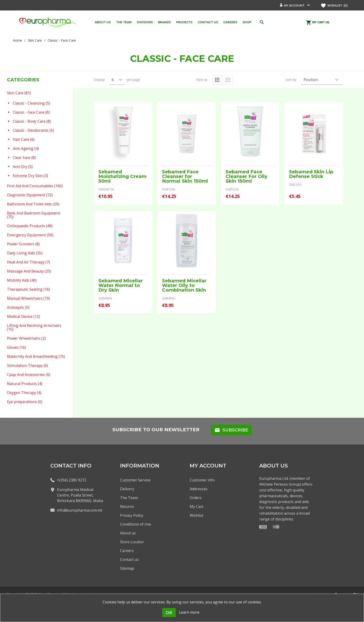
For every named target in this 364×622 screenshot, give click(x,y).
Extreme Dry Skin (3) (30, 175)
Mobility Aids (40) (22, 280)
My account (294, 5)
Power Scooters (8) (23, 244)
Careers (127, 551)
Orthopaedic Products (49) (30, 226)
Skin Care (35, 40)
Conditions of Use (136, 524)
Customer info (202, 480)
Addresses (199, 489)
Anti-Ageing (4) (26, 148)
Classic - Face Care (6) (31, 112)
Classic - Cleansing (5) (31, 103)
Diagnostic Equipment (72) (30, 195)
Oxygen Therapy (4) (24, 392)
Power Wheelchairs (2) (26, 338)
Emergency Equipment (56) (30, 235)
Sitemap (127, 568)
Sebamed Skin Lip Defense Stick (311, 174)
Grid (217, 80)
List (228, 80)
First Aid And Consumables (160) (35, 186)
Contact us (129, 559)
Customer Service (135, 480)
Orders (196, 498)
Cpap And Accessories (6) (29, 374)
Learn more (189, 612)
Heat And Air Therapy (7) (28, 262)
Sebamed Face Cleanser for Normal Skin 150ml (185, 176)
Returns (127, 507)
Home (17, 40)
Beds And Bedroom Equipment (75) (34, 215)
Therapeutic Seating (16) (28, 289)
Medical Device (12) (23, 316)
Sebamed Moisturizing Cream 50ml (122, 176)
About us (128, 533)
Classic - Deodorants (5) (33, 130)
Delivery (127, 489)
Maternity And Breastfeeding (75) (36, 356)
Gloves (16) (16, 347)
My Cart (197, 507)
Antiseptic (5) (18, 307)
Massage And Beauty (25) (29, 271)
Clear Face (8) (24, 157)
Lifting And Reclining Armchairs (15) (34, 327)
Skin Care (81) (19, 93)
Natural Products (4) (25, 383)
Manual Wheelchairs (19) (28, 298)
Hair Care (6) (24, 139)
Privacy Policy (132, 515)
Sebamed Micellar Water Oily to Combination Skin (184, 285)
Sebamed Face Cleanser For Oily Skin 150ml (247, 176)
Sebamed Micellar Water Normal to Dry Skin (121, 285)
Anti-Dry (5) (23, 166)
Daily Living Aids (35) (25, 253)
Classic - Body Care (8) (32, 121)
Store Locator (132, 542)
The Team (129, 498)
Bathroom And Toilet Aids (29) (33, 204)
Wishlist (197, 515)
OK (169, 613)
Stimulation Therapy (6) (28, 365)
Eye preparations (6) (25, 402)
